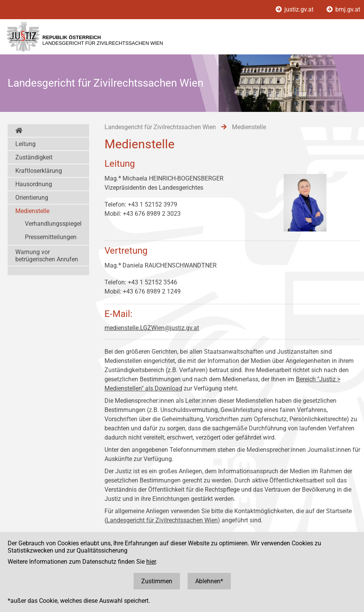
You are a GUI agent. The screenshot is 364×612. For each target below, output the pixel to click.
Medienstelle (32, 211)
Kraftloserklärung (39, 171)
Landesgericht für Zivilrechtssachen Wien (162, 520)
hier (151, 562)
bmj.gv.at (343, 9)
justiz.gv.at (295, 9)
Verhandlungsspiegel (53, 224)
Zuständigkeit (34, 157)
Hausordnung (34, 184)
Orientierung (32, 198)
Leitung (25, 144)
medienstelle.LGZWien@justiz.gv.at (152, 328)
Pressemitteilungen (51, 237)
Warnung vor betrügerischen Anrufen (47, 256)
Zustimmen (157, 581)
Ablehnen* (209, 581)
